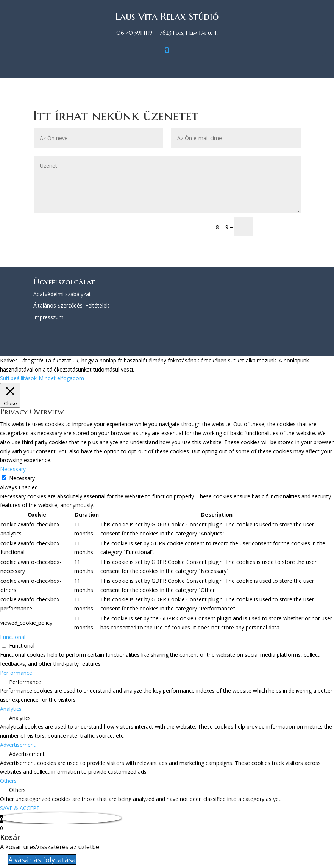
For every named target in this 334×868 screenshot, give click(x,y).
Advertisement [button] (18, 745)
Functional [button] (13, 637)
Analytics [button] (11, 709)
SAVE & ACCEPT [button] (20, 808)
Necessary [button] (13, 469)
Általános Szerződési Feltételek (71, 305)
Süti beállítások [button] (18, 378)
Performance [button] (16, 673)
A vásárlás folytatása (42, 860)
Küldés (280, 226)
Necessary (22, 478)
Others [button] (8, 781)
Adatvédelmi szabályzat (62, 294)
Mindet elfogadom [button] (61, 378)
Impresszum (48, 317)
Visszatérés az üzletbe (68, 847)
